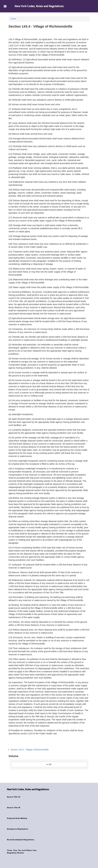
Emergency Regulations (18, 829)
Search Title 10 (14, 797)
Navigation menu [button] (5, 6)
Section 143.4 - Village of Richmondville (30, 750)
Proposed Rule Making (17, 818)
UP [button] (49, 764)
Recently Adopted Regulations (21, 840)
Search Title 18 (14, 808)
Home (14, 19)
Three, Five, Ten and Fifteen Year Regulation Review (22, 852)
